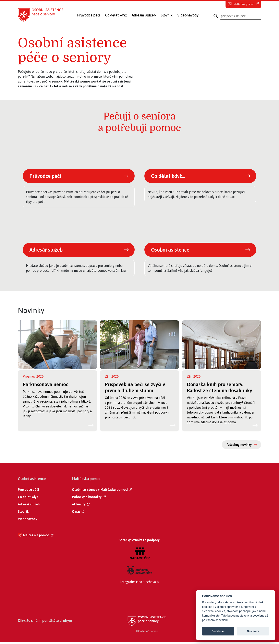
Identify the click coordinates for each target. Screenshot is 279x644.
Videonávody (188, 15)
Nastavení (253, 631)
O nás (76, 513)
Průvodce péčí (89, 15)
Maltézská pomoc (36, 537)
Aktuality (79, 506)
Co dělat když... (169, 176)
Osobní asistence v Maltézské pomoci (100, 491)
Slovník (167, 15)
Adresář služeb (144, 15)
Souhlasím (218, 631)
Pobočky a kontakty (87, 498)
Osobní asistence (172, 251)
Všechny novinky (240, 446)
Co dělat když (116, 15)
